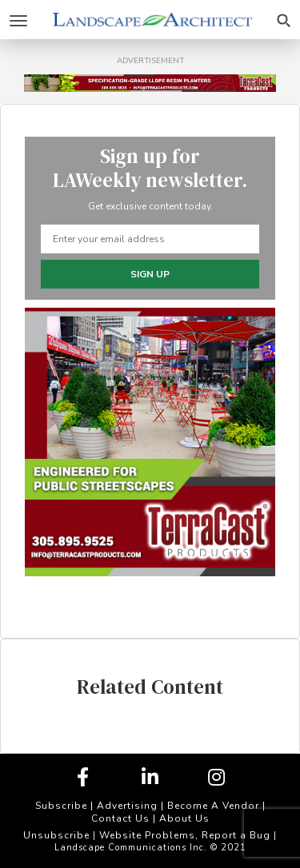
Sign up (150, 274)
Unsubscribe (56, 835)
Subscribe (61, 806)
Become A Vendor (213, 806)
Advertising (127, 806)
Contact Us (120, 818)
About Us (184, 818)
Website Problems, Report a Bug (185, 835)
